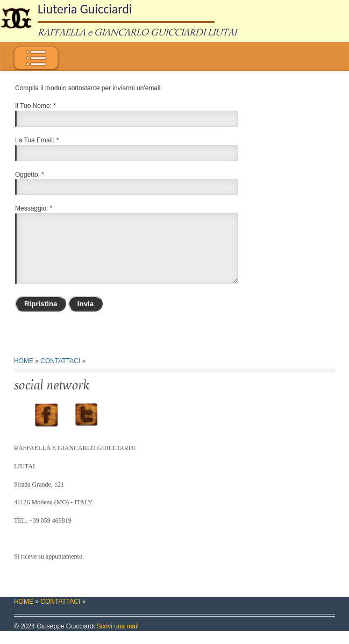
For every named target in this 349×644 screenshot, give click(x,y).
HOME (24, 374)
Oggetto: (27, 175)
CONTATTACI (60, 374)
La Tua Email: (35, 140)
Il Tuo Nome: (33, 106)
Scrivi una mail (118, 639)
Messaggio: (31, 208)
